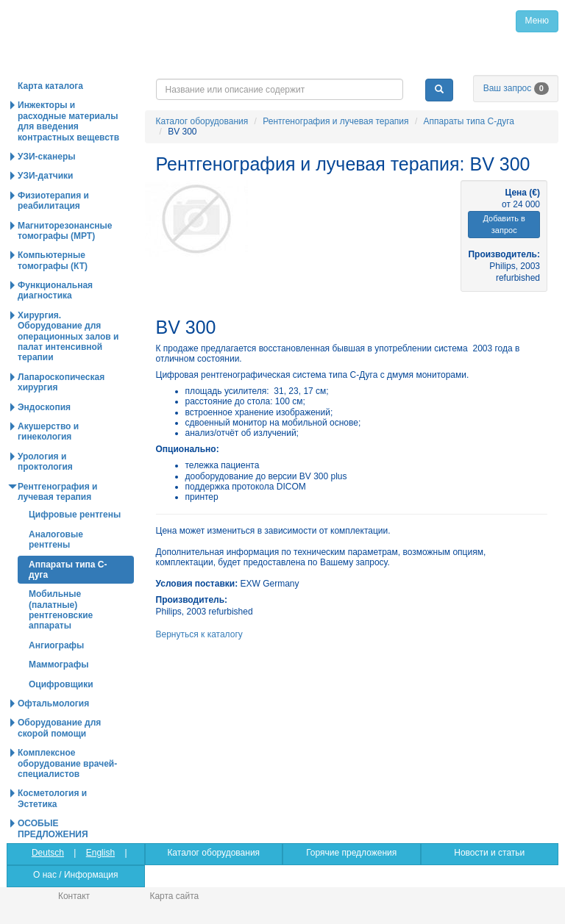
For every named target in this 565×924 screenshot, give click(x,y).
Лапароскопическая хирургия (61, 382)
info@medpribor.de (473, 66)
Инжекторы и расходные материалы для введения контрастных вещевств (68, 121)
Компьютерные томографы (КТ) (53, 260)
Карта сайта (174, 896)
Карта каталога (50, 86)
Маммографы (59, 665)
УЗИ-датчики (46, 176)
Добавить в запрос (504, 225)
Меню (537, 21)
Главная (122, 21)
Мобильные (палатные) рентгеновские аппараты (61, 610)
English (100, 853)
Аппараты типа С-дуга (469, 121)
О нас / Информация (75, 875)
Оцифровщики (61, 684)
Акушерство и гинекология (48, 431)
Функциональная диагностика (55, 290)
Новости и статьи (489, 853)
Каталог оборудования (202, 121)
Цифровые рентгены (75, 515)
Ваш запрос (516, 88)
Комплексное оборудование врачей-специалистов (67, 763)
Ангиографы (56, 645)
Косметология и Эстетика (52, 798)
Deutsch (48, 853)
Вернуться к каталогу (199, 634)
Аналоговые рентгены (56, 540)
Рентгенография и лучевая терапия (335, 121)
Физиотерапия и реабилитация (53, 201)
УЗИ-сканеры (46, 157)
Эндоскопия (44, 407)
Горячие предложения (351, 853)
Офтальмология (53, 703)
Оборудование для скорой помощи (59, 728)
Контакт (74, 896)
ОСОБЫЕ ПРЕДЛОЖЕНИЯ (53, 828)
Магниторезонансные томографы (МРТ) (65, 231)
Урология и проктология (45, 462)
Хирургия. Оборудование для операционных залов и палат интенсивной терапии (68, 337)
